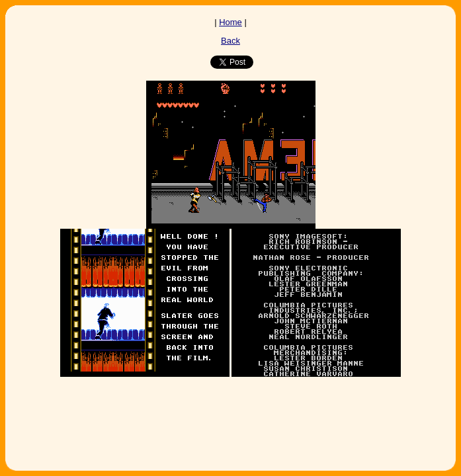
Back (230, 41)
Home (230, 22)
